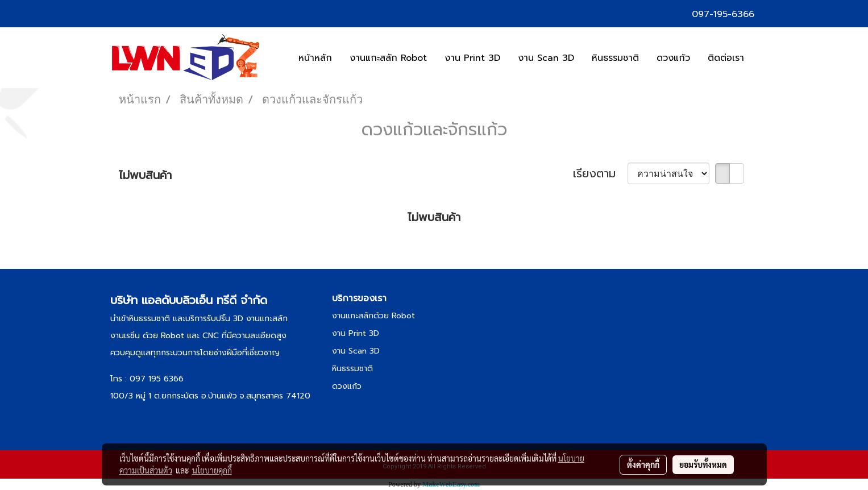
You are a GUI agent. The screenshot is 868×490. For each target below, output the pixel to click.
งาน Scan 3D (546, 58)
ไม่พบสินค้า (145, 175)
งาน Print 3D (472, 58)
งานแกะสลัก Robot (388, 58)
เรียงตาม (600, 173)
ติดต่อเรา (726, 58)
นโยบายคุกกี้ (212, 470)
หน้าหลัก (315, 58)
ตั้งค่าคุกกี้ (643, 464)
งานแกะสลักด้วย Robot (373, 316)
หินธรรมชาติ (615, 58)
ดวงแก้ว (673, 58)
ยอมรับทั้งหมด (703, 464)
